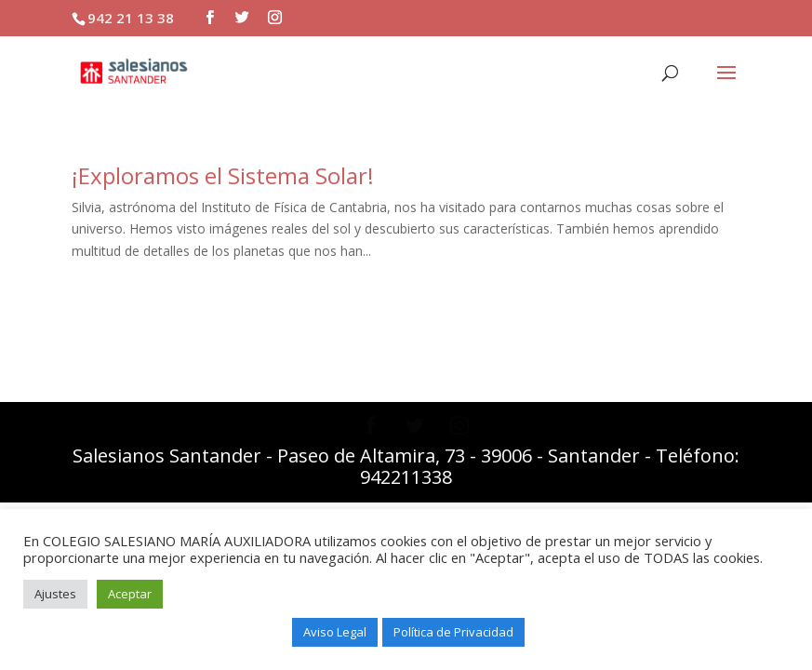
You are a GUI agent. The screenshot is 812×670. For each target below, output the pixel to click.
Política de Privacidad (453, 632)
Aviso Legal (335, 632)
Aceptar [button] (130, 594)
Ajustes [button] (55, 594)
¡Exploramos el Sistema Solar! (223, 175)
